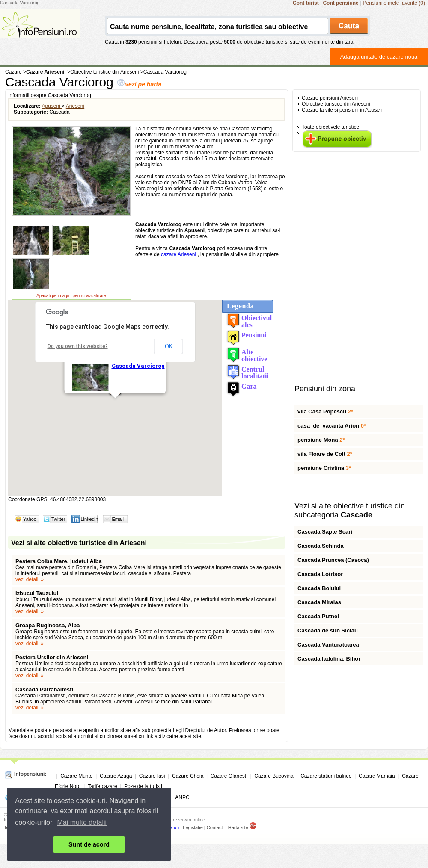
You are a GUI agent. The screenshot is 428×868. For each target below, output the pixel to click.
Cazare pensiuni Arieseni (330, 98)
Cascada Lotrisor (320, 574)
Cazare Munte (76, 776)
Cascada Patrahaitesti (44, 689)
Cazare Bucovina (274, 776)
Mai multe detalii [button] (82, 822)
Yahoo (30, 519)
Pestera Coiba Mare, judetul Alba (59, 561)
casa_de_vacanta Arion (332, 426)
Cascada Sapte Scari (325, 532)
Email (118, 519)
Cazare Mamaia (377, 776)
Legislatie (193, 827)
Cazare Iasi (152, 776)
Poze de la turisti (143, 786)
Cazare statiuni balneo (326, 776)
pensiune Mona (321, 440)
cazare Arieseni (178, 254)
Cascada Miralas (319, 602)
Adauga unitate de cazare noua (379, 57)
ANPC (182, 797)
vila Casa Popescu (325, 412)
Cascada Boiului (319, 588)
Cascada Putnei (318, 616)
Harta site (238, 827)
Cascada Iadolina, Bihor (329, 659)
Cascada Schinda (321, 546)
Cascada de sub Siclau (328, 630)
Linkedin (89, 519)
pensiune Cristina (324, 468)
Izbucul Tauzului (37, 593)
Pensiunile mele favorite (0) (394, 3)
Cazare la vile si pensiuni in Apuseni (343, 110)
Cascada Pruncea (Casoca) (333, 560)
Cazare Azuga (116, 776)
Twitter (58, 519)
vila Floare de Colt (325, 454)
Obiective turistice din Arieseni (336, 104)
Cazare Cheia (188, 776)
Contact (215, 827)
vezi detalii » (30, 579)
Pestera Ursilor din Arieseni (52, 657)
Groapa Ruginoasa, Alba (48, 625)
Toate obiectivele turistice (330, 127)
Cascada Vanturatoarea (328, 645)
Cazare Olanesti (229, 776)
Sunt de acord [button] (89, 844)
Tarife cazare (103, 786)
